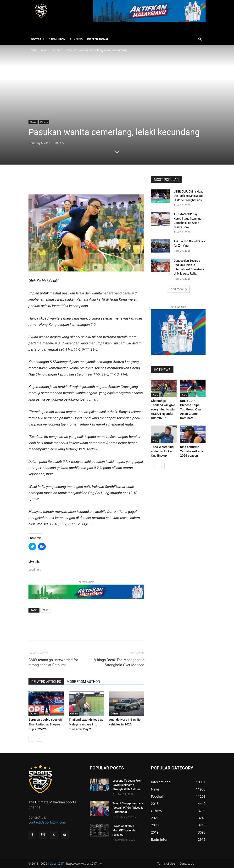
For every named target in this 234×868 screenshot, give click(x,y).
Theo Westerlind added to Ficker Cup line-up (162, 451)
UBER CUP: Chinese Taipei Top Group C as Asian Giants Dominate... (191, 409)
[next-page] (39, 739)
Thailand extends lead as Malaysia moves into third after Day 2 (86, 724)
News (45, 50)
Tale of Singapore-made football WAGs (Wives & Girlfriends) (128, 808)
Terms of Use (166, 864)
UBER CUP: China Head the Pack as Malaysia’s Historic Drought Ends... (189, 196)
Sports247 (57, 864)
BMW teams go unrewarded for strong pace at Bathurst (53, 662)
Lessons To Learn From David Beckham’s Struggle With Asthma (127, 785)
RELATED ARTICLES (46, 682)
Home (33, 50)
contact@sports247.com (47, 822)
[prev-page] (31, 739)
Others (58, 50)
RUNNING (76, 39)
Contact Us (187, 864)
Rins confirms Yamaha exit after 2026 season (192, 451)
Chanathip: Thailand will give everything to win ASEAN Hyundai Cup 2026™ (163, 409)
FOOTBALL (37, 39)
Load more (178, 289)
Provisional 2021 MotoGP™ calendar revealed (125, 830)
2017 (46, 610)
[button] (200, 39)
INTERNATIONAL (98, 39)
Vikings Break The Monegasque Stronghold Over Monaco (119, 662)
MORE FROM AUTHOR (83, 682)
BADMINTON (57, 39)
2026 (155, 395)
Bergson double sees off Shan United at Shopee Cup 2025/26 (45, 724)
